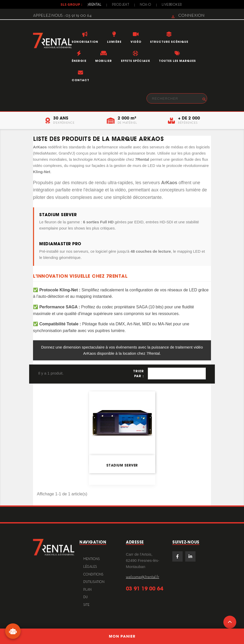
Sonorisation (85, 42)
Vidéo (136, 42)
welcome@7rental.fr (143, 577)
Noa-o (146, 5)
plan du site (87, 598)
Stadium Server (122, 465)
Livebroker (172, 5)
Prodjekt (121, 5)
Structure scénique (169, 42)
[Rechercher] (177, 98)
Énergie (79, 61)
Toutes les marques (177, 61)
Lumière (114, 42)
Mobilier (104, 61)
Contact (80, 80)
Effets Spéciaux (136, 61)
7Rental (95, 5)
